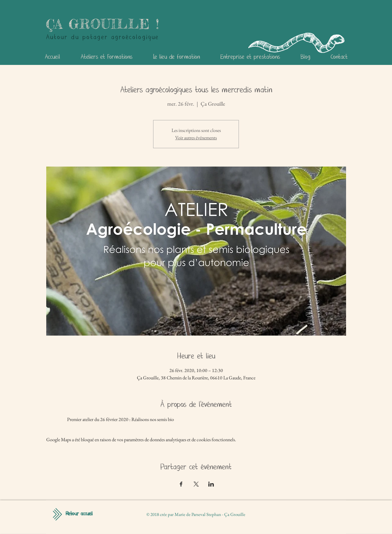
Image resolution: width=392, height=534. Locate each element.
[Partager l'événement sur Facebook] (181, 484)
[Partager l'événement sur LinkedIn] (211, 484)
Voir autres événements (196, 138)
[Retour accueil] (79, 514)
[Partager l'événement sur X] (196, 484)
